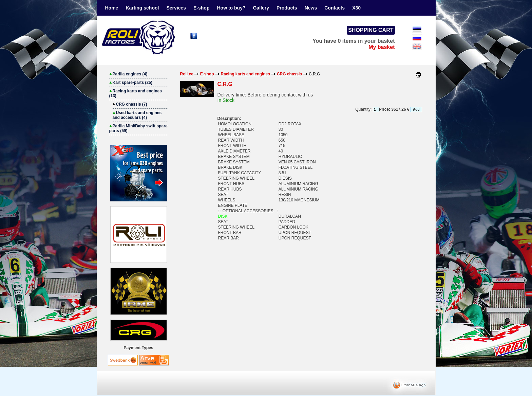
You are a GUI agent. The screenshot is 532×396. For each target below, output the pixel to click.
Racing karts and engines (245, 74)
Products (287, 8)
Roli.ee (187, 74)
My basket (382, 47)
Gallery (261, 8)
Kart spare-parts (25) (131, 83)
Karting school (142, 8)
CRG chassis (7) (130, 104)
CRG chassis (289, 74)
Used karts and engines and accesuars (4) (137, 115)
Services (176, 8)
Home (112, 8)
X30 (356, 8)
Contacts (335, 8)
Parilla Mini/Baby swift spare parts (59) (138, 128)
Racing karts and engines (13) (136, 93)
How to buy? (231, 8)
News (311, 8)
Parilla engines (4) (128, 74)
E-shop (201, 8)
